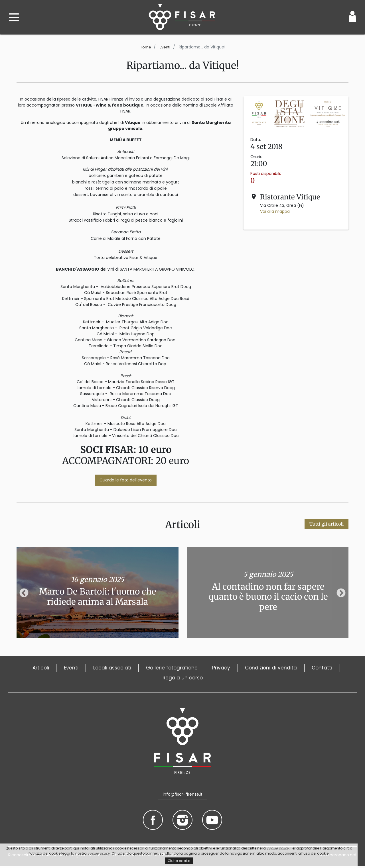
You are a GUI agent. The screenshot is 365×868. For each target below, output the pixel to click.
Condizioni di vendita (300, 668)
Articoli (45, 668)
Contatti (152, 679)
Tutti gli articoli (327, 524)
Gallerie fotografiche (191, 668)
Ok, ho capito (179, 861)
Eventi (165, 47)
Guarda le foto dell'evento (126, 480)
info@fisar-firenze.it (183, 796)
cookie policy (278, 848)
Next (341, 593)
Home (145, 47)
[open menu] (14, 17)
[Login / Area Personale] (352, 17)
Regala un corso (202, 679)
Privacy (245, 668)
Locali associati (125, 668)
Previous (24, 593)
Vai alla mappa (275, 211)
